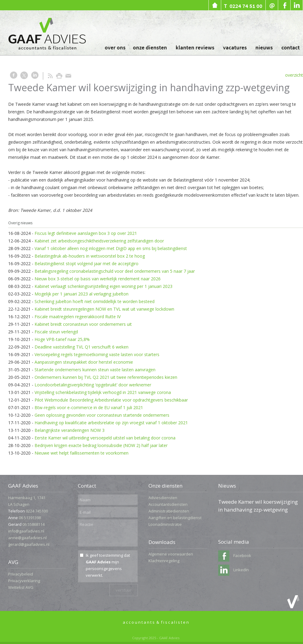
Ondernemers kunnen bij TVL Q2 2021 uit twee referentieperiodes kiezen (106, 377)
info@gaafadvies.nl (26, 531)
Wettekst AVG (21, 587)
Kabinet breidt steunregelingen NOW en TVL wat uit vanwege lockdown (104, 309)
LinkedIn (233, 570)
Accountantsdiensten (168, 504)
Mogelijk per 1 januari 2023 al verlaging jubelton (82, 294)
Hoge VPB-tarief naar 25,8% (62, 339)
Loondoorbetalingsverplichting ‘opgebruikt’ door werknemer (93, 385)
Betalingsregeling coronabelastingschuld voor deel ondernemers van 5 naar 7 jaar (115, 271)
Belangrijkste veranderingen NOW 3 (70, 430)
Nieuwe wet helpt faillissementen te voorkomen (82, 453)
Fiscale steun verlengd (56, 332)
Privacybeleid (21, 574)
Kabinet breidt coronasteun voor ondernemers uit (83, 324)
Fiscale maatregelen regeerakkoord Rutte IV (78, 317)
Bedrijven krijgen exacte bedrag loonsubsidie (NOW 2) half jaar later (101, 445)
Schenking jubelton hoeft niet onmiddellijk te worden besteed (95, 301)
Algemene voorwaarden (171, 554)
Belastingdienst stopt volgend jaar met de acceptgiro (87, 264)
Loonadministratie (165, 524)
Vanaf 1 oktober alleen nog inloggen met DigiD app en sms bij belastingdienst (111, 248)
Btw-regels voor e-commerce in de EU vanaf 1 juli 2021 (89, 407)
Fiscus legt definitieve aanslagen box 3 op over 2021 (86, 233)
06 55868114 (33, 524)
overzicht (294, 75)
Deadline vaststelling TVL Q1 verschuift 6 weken (82, 347)
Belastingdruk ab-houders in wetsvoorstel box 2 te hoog (90, 256)
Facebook (235, 556)
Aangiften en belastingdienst (175, 518)
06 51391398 (30, 518)
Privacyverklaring (24, 581)
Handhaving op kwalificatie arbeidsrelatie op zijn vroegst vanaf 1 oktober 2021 (111, 423)
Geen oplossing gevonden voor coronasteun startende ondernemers (102, 415)
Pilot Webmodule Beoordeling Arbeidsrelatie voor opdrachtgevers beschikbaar (111, 400)
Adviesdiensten (163, 498)
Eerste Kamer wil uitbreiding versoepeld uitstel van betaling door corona (105, 438)
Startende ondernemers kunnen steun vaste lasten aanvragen (95, 370)
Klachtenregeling (164, 561)
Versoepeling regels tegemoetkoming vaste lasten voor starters (97, 354)
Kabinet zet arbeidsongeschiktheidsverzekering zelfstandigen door (99, 241)
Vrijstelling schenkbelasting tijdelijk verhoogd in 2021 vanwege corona (103, 392)
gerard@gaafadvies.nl (29, 544)
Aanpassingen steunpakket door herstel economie (84, 362)
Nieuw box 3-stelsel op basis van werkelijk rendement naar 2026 (98, 279)
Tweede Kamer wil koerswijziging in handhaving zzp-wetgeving (258, 506)
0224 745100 (37, 511)
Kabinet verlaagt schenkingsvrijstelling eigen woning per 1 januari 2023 (103, 286)
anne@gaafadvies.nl (27, 538)
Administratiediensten (169, 511)
